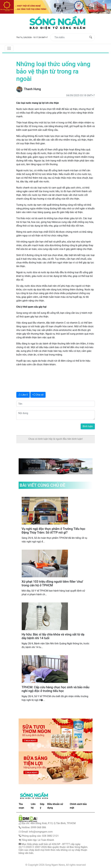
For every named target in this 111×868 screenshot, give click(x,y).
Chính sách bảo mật (78, 806)
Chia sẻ (38, 395)
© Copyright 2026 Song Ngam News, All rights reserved (56, 865)
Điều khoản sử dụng (55, 806)
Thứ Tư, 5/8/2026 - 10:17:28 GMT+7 (32, 37)
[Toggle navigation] (9, 48)
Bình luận (88, 426)
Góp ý (42, 806)
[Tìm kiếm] (70, 37)
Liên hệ (33, 806)
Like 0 (23, 395)
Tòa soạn (21, 806)
